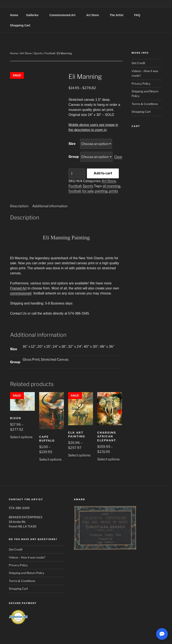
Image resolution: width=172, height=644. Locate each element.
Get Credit (138, 63)
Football (50, 53)
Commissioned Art (64, 15)
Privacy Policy (141, 84)
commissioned (21, 293)
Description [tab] (19, 206)
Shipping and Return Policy (27, 573)
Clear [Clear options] (118, 157)
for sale (88, 191)
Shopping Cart (20, 25)
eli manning (112, 186)
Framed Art (18, 288)
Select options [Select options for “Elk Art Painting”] (79, 455)
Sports (38, 53)
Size (72, 144)
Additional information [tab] (50, 206)
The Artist (119, 15)
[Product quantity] (77, 174)
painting (101, 191)
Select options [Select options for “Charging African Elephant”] (108, 459)
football (75, 191)
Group (74, 157)
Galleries (34, 15)
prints (113, 191)
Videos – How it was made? (27, 557)
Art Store (95, 15)
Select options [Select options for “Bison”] (21, 437)
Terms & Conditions (145, 104)
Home (14, 15)
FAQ (139, 15)
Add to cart (103, 173)
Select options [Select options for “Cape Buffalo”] (50, 459)
